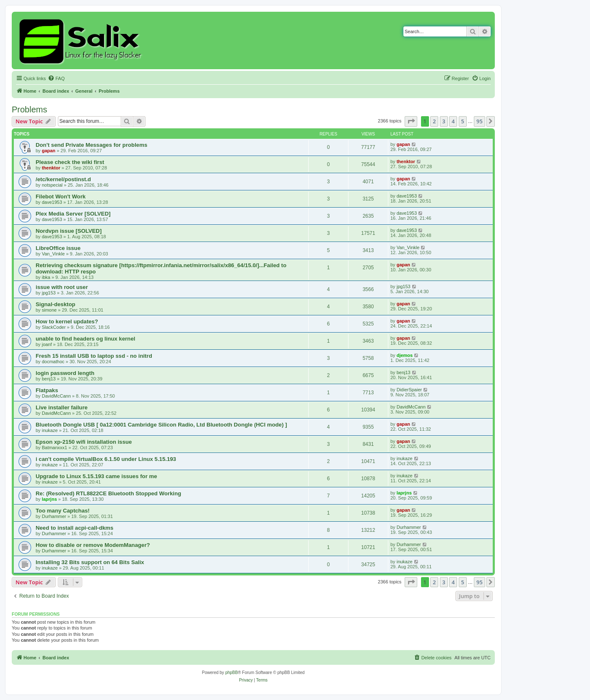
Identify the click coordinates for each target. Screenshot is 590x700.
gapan (49, 151)
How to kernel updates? (67, 321)
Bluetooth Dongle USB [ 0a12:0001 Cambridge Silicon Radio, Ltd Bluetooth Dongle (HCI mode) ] (161, 425)
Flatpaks (47, 390)
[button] (411, 121)
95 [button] (480, 121)
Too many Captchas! (63, 511)
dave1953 (52, 202)
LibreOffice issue (58, 248)
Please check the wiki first (70, 162)
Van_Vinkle (53, 254)
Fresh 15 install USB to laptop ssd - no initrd (94, 356)
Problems (29, 109)
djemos (405, 355)
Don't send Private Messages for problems (91, 145)
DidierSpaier (409, 390)
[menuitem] (56, 78)
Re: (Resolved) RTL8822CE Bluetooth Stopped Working (108, 493)
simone (49, 310)
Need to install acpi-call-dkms (74, 528)
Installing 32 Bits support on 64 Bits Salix (90, 562)
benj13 (49, 379)
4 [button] (453, 121)
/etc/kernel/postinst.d (63, 179)
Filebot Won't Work (61, 196)
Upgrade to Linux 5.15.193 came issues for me (96, 476)
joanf (47, 344)
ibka (46, 277)
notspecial (52, 185)
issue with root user (62, 287)
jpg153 (49, 293)
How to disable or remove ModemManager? (93, 545)
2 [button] (434, 121)
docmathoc (53, 362)
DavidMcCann (56, 396)
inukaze (50, 430)
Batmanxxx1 (55, 448)
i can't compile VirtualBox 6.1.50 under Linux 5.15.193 (106, 459)
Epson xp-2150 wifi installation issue (84, 442)
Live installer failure (62, 407)
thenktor (51, 168)
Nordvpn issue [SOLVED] (69, 231)
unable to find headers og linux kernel (85, 339)
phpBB (231, 673)
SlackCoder (54, 327)
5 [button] (463, 121)
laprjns (49, 499)
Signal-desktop (56, 304)
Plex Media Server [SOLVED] (73, 214)
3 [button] (444, 121)
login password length (65, 373)
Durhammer (54, 516)
